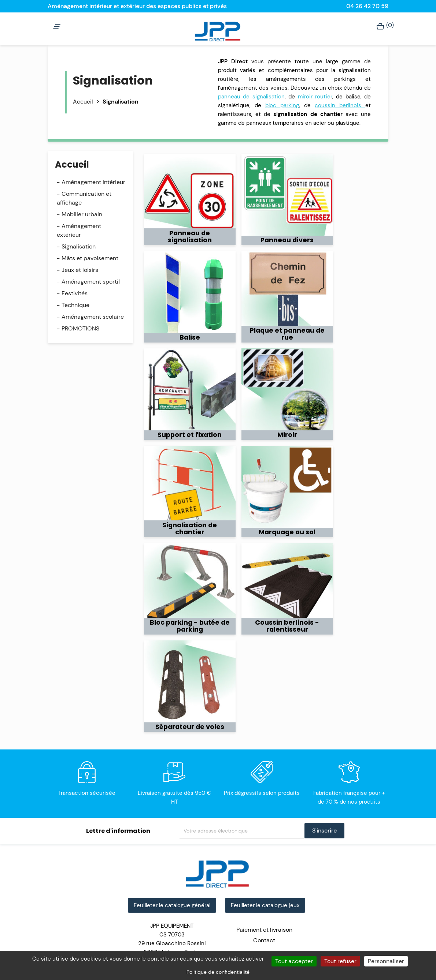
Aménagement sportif (91, 282)
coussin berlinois (340, 105)
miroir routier (315, 97)
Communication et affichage (84, 198)
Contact (264, 940)
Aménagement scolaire (93, 317)
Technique (75, 305)
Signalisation (79, 246)
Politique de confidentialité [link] (218, 972)
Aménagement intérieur (93, 182)
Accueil (72, 164)
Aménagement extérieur (79, 230)
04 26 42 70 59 (367, 6)
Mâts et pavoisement (90, 258)
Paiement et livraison (264, 930)
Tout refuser (340, 961)
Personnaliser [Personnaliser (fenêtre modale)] (386, 961)
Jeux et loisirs (80, 270)
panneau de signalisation (251, 97)
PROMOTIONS (80, 328)
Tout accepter (294, 961)
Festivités (75, 293)
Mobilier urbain (82, 214)
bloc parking (282, 105)
